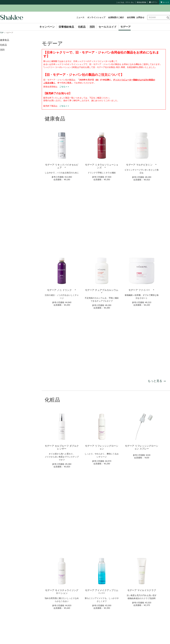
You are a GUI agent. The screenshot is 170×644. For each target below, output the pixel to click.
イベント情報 (58, 618)
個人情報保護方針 (99, 637)
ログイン (153, 2)
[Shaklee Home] (12, 17)
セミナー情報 (58, 622)
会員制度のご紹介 (116, 17)
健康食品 (5, 40)
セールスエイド (108, 27)
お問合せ (140, 17)
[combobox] (157, 17)
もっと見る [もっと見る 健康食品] (157, 257)
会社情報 (131, 17)
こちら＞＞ (64, 87)
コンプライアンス (103, 614)
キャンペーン (47, 27)
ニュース (80, 17)
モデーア (126, 27)
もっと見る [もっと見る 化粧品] (157, 420)
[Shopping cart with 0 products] (165, 2)
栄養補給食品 (66, 27)
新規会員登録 (141, 2)
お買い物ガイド (102, 618)
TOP (2, 33)
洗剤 (92, 27)
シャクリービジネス (104, 610)
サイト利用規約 (83, 637)
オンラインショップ (96, 17)
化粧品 (82, 27)
